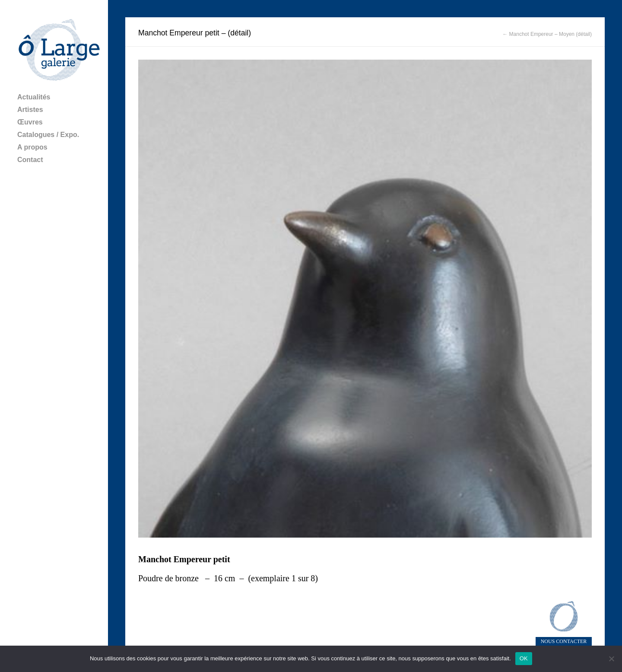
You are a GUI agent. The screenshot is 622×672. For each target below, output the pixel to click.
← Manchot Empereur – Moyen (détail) (547, 34)
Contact (30, 160)
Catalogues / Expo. (48, 135)
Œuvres (30, 122)
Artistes (30, 110)
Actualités (34, 97)
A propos (32, 147)
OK (524, 658)
